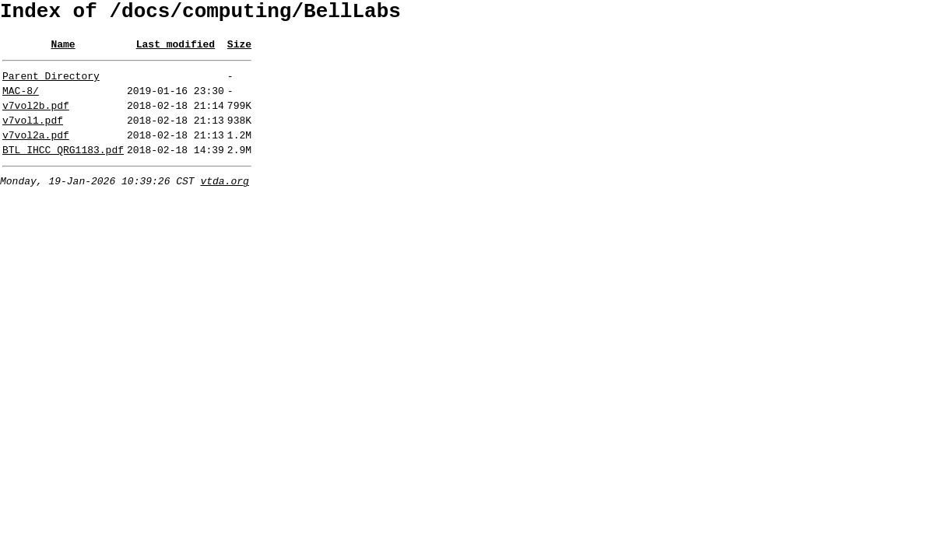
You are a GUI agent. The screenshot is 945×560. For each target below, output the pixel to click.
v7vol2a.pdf (36, 153)
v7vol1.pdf (33, 136)
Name (63, 51)
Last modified (176, 51)
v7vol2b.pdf (36, 119)
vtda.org (224, 204)
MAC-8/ (21, 102)
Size (239, 51)
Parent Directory (51, 85)
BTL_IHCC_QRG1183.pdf (63, 170)
